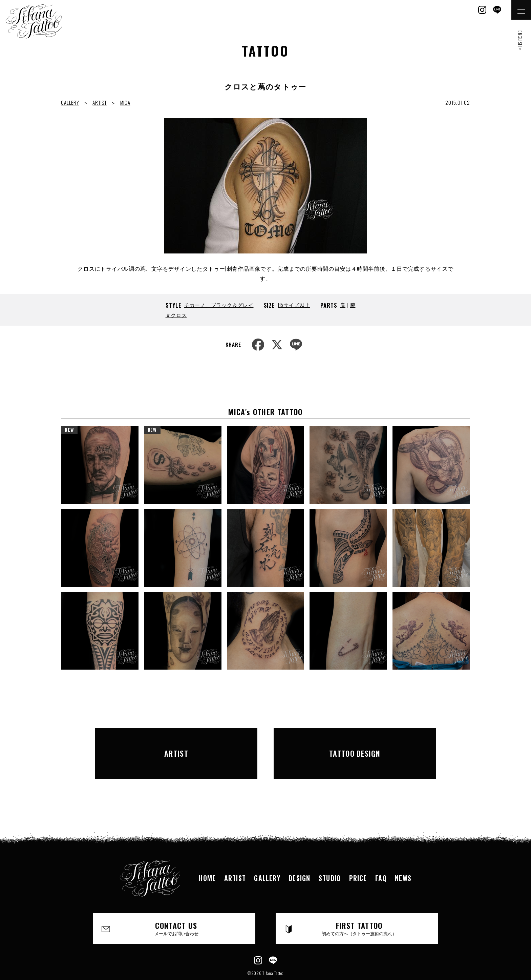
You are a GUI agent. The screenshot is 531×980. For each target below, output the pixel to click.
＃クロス (176, 315)
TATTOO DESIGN (355, 742)
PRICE (359, 856)
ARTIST (100, 102)
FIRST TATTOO (359, 907)
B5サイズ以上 (294, 305)
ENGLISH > (520, 40)
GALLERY (70, 102)
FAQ (382, 856)
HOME (206, 856)
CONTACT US (177, 907)
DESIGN (299, 856)
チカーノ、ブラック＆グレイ (219, 305)
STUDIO (330, 856)
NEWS (405, 856)
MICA (125, 102)
